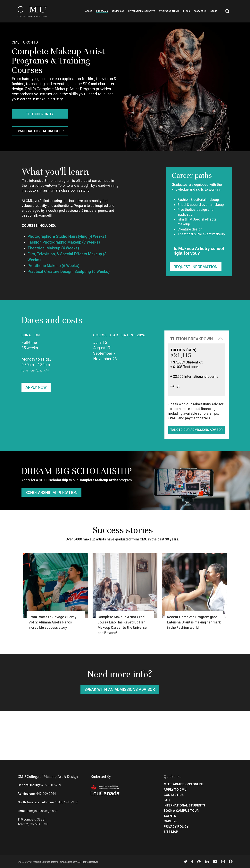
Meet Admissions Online (184, 784)
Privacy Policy (176, 827)
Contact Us (174, 795)
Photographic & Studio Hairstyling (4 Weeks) (67, 236)
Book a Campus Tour (181, 811)
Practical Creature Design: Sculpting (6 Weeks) (69, 271)
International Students (184, 805)
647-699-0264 (46, 794)
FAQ (167, 800)
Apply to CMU (175, 790)
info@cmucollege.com (43, 811)
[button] (40, 114)
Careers (171, 821)
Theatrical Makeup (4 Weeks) (53, 248)
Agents (170, 816)
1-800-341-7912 (66, 802)
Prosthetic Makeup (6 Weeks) (54, 266)
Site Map (171, 832)
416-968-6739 (51, 785)
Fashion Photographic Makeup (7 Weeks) (64, 242)
